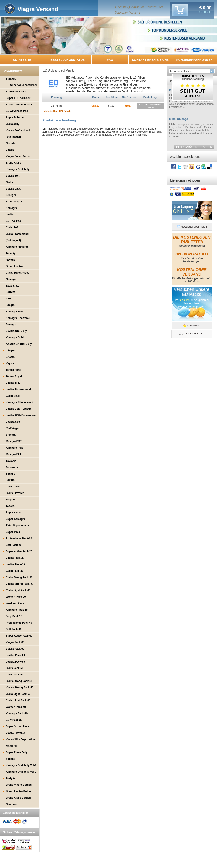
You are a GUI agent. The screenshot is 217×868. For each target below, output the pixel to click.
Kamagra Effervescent (20, 402)
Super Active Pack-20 (19, 551)
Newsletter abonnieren (194, 227)
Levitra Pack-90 (15, 662)
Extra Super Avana (17, 526)
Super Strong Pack (17, 726)
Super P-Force (15, 118)
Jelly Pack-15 (14, 616)
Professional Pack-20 (19, 538)
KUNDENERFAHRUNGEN (194, 60)
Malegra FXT (14, 454)
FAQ (110, 60)
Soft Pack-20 (14, 545)
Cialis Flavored (15, 493)
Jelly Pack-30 (14, 720)
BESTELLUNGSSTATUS (68, 60)
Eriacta (10, 357)
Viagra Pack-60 (15, 642)
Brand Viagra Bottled (19, 785)
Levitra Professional (18, 389)
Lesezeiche (194, 326)
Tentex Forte (14, 370)
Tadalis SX (12, 286)
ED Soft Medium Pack (19, 105)
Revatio (11, 260)
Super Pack (13, 532)
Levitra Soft (13, 422)
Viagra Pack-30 (15, 558)
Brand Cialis (13, 163)
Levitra (10, 215)
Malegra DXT (14, 441)
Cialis (9, 182)
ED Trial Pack (14, 221)
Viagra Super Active (18, 156)
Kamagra (11, 208)
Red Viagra (13, 428)
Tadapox (11, 461)
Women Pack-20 (16, 597)
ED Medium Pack (16, 92)
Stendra (11, 435)
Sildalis (10, 474)
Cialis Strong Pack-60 (19, 681)
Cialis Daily (13, 487)
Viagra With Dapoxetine (20, 739)
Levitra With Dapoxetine (21, 415)
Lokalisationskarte (194, 334)
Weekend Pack (15, 603)
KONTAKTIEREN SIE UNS (150, 60)
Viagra (10, 150)
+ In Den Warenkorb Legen (150, 106)
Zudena (11, 759)
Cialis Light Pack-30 (18, 590)
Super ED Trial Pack (18, 98)
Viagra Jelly (13, 383)
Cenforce (11, 804)
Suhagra (11, 79)
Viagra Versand (38, 9)
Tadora (10, 506)
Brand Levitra (14, 266)
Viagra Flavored (16, 733)
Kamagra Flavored (17, 247)
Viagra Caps (13, 189)
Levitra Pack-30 (15, 564)
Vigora (10, 363)
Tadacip (11, 253)
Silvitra (10, 480)
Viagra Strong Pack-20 (20, 584)
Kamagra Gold (15, 338)
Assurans (12, 467)
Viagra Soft (13, 176)
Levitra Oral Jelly (16, 331)
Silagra (10, 305)
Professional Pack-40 (19, 623)
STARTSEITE (22, 60)
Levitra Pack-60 (15, 655)
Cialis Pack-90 (15, 675)
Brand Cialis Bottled (18, 798)
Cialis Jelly (13, 124)
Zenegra (11, 195)
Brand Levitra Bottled (19, 791)
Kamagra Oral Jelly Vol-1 (21, 765)
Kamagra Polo (15, 448)
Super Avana (14, 513)
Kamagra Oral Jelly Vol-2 (21, 772)
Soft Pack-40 (14, 629)
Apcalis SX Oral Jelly (19, 344)
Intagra (10, 350)
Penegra (11, 325)
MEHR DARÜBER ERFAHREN (194, 147)
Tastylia (11, 778)
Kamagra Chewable (18, 318)
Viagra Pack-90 (15, 649)
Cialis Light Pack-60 (18, 694)
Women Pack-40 (16, 707)
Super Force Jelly (17, 752)
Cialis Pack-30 (15, 571)
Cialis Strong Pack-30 (19, 577)
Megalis (11, 500)
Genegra (11, 279)
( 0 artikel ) (205, 12)
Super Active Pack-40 (19, 636)
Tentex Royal (14, 376)
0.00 (207, 8)
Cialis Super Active (18, 273)
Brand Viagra (14, 202)
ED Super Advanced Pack (22, 85)
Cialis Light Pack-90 (18, 701)
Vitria (9, 299)
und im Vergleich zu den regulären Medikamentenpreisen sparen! (192, 305)
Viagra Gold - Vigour (18, 409)
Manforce (12, 746)
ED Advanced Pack (18, 111)
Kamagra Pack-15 (17, 610)
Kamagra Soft (14, 312)
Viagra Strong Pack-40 (20, 688)
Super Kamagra (15, 519)
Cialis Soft (12, 228)
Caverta (11, 143)
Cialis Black (13, 396)
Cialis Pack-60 (15, 668)
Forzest (11, 292)
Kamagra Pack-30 (17, 714)
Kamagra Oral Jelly (18, 169)
